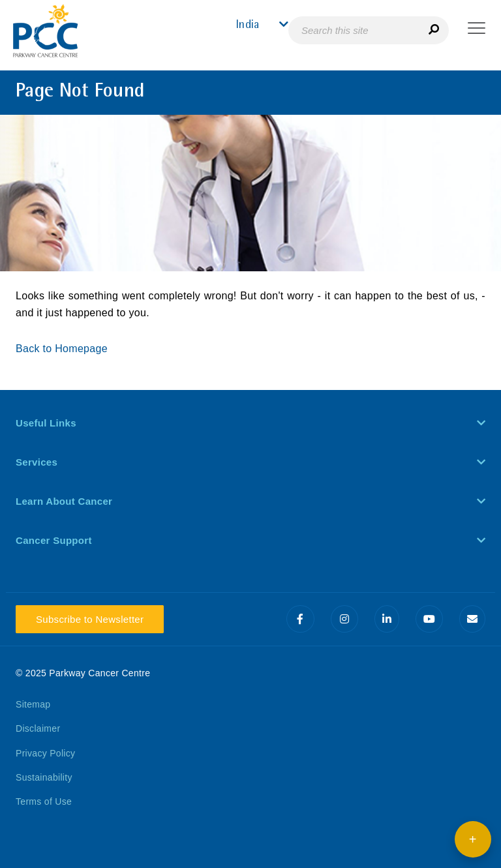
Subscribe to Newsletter (90, 619)
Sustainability (44, 777)
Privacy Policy (45, 753)
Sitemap (33, 704)
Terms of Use (44, 801)
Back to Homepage (63, 349)
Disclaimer (38, 728)
